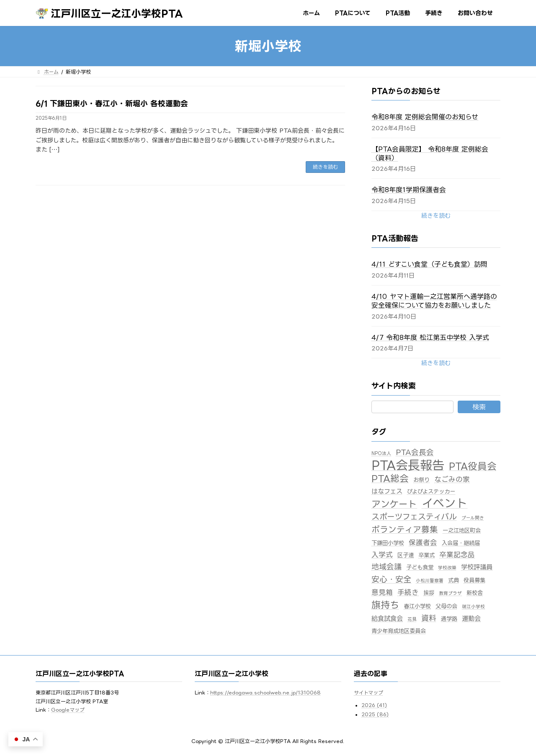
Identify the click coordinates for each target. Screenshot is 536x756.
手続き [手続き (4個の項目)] (408, 592)
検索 (479, 407)
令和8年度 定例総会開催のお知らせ (425, 117)
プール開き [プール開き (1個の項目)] (473, 518)
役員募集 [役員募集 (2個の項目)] (474, 580)
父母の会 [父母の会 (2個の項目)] (446, 606)
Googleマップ (68, 710)
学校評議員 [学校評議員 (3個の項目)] (477, 567)
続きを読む (325, 167)
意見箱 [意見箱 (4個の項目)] (382, 592)
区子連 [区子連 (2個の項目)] (406, 555)
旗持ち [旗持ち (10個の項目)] (385, 605)
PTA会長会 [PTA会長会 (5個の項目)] (415, 452)
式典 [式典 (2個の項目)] (454, 580)
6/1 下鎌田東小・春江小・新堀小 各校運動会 (112, 103)
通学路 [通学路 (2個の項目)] (449, 619)
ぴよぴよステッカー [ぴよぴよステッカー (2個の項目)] (431, 491)
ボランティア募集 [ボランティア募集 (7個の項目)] (405, 529)
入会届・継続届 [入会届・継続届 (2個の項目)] (461, 543)
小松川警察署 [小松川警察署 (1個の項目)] (430, 581)
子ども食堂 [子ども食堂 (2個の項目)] (420, 567)
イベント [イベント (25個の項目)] (445, 503)
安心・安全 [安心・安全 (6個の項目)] (391, 579)
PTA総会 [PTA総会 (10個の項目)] (390, 478)
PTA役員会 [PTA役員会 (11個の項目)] (473, 466)
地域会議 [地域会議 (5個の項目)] (387, 566)
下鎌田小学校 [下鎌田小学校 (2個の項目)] (388, 543)
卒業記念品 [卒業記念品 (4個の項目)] (457, 554)
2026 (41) (374, 705)
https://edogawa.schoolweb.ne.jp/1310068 (265, 693)
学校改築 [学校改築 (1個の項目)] (447, 568)
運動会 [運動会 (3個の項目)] (471, 618)
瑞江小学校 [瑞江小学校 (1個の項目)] (473, 607)
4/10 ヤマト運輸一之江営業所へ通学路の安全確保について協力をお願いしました (434, 301)
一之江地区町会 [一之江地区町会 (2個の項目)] (462, 530)
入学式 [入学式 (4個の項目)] (382, 554)
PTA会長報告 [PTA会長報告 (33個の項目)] (408, 465)
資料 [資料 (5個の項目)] (429, 618)
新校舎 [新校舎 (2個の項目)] (475, 593)
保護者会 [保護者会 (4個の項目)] (423, 542)
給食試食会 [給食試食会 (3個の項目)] (387, 618)
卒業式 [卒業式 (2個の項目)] (426, 555)
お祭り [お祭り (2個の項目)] (421, 480)
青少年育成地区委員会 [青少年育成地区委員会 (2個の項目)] (399, 631)
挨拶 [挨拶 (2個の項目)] (429, 593)
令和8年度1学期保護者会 (409, 190)
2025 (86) (375, 715)
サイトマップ (368, 693)
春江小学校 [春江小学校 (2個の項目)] (417, 606)
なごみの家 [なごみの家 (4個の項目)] (452, 479)
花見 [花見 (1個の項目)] (412, 619)
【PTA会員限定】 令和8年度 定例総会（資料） (430, 153)
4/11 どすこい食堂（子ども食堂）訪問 (429, 264)
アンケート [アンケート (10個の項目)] (394, 504)
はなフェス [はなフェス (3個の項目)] (387, 491)
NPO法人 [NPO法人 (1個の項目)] (381, 453)
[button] (436, 215)
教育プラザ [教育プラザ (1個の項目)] (450, 593)
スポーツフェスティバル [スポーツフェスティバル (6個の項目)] (414, 516)
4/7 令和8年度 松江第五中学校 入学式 (430, 337)
